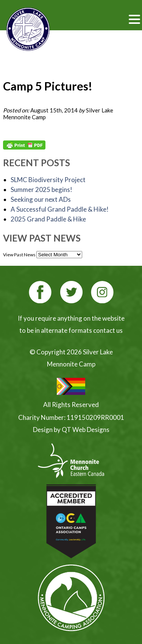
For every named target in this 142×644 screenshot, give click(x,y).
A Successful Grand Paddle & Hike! (60, 209)
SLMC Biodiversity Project (48, 180)
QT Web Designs (86, 430)
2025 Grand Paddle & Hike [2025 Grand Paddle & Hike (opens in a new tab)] (48, 219)
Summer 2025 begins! (41, 189)
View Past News (19, 255)
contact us (108, 330)
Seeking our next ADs (41, 199)
